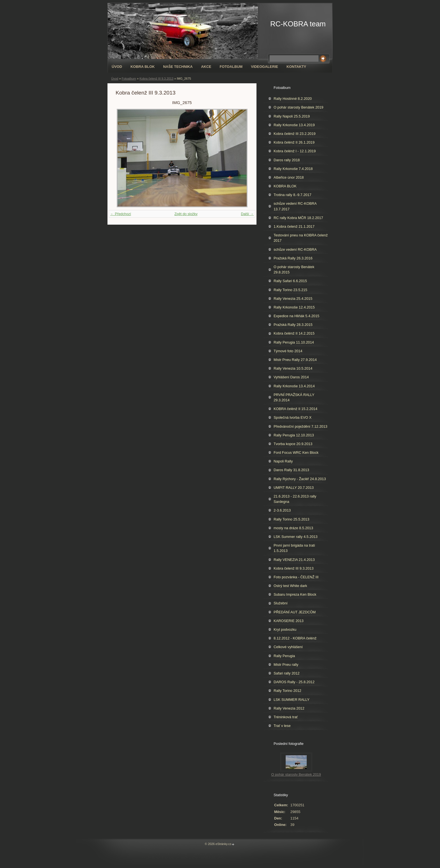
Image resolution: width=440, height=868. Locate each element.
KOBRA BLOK (143, 67)
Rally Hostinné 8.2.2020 (293, 99)
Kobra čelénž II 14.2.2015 (294, 333)
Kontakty (296, 67)
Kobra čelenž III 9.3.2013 (156, 79)
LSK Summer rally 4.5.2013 (295, 537)
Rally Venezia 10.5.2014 (293, 368)
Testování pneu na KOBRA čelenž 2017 (301, 238)
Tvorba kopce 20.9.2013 (293, 444)
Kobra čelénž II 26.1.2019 (294, 142)
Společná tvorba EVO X (293, 417)
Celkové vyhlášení (288, 647)
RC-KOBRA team (298, 24)
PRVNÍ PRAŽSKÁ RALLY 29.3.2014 (294, 397)
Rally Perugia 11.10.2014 (294, 342)
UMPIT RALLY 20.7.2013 (294, 488)
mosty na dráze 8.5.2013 (293, 528)
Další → (247, 214)
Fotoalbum (231, 67)
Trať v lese (282, 726)
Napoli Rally (283, 461)
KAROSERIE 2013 (289, 621)
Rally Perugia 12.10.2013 (294, 435)
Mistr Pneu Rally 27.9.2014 (295, 360)
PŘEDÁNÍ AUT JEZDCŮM (295, 612)
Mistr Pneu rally (286, 665)
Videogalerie (264, 67)
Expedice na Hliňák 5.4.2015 (296, 316)
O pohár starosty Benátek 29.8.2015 (294, 270)
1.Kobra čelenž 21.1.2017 (294, 226)
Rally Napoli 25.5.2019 (292, 116)
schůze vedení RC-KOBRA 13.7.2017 (295, 206)
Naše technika (178, 67)
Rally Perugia (284, 656)
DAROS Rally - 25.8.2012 (294, 682)
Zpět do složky (186, 214)
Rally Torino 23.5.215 (290, 290)
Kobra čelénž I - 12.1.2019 (295, 151)
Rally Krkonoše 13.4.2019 (294, 125)
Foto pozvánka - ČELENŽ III (296, 577)
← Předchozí (121, 214)
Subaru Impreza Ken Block (295, 594)
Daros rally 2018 (287, 160)
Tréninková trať (286, 717)
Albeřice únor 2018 (289, 177)
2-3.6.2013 (282, 510)
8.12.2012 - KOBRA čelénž (295, 638)
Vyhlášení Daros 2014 (291, 377)
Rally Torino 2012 (287, 691)
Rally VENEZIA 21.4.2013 (294, 560)
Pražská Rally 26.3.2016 (293, 258)
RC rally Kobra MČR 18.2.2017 (298, 218)
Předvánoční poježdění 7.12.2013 (300, 426)
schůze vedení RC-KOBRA (295, 249)
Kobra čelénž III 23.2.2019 (295, 134)
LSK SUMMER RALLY (292, 700)
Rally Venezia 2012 (289, 708)
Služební (281, 603)
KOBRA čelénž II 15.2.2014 (295, 409)
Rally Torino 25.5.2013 (291, 519)
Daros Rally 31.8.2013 (291, 470)
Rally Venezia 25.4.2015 (293, 299)
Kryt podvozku (285, 629)
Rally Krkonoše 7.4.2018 (293, 169)
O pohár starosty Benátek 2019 (298, 107)
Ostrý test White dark (290, 586)
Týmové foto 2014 (288, 351)
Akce (206, 67)
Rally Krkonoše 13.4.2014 (294, 386)
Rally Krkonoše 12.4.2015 (294, 307)
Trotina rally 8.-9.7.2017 (293, 195)
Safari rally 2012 (287, 673)
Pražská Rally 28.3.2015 (293, 325)
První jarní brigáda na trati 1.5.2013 (294, 548)
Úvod (117, 67)
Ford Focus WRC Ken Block (296, 453)
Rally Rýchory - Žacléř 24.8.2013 (300, 479)
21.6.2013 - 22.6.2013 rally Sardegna (295, 499)
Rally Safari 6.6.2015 (290, 281)
